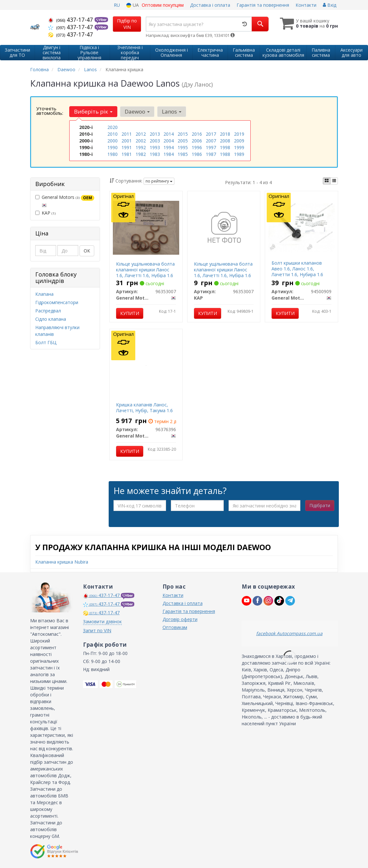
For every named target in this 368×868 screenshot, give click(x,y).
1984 (169, 154)
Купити (130, 313)
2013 (155, 134)
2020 (113, 127)
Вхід (330, 5)
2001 (127, 141)
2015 (183, 134)
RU (117, 5)
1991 (127, 147)
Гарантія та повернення (263, 5)
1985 (183, 154)
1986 (197, 154)
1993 (155, 147)
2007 (211, 141)
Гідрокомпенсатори (57, 302)
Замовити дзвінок (102, 621)
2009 (239, 141)
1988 (225, 154)
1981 (127, 154)
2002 (141, 141)
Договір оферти (180, 619)
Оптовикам (175, 627)
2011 (127, 134)
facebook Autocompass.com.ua (289, 633)
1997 (211, 147)
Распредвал (48, 311)
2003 (155, 141)
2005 (183, 141)
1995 (183, 147)
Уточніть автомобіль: (50, 111)
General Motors (65, 201)
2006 (197, 141)
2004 (169, 141)
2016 (197, 134)
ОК (87, 251)
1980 (113, 154)
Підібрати (320, 505)
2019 (239, 134)
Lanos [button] (172, 111)
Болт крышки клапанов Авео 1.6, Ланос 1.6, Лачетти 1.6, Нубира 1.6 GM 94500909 (297, 272)
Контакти (306, 5)
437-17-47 (71, 20)
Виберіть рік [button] (93, 111)
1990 (113, 147)
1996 (197, 147)
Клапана (44, 294)
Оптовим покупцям (163, 5)
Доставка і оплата (210, 5)
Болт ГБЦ (46, 342)
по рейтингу (159, 181)
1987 (211, 154)
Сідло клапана (51, 319)
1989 (239, 154)
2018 (225, 134)
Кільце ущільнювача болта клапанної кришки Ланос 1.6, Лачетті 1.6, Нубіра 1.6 (145, 270)
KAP (45, 213)
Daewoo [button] (137, 111)
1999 (239, 147)
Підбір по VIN (127, 24)
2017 (211, 134)
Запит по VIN (97, 630)
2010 (113, 134)
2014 (169, 134)
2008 (225, 141)
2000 (113, 141)
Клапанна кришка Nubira (62, 562)
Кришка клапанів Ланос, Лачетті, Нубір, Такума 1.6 (144, 408)
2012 (141, 134)
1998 (225, 147)
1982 (141, 154)
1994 (169, 147)
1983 (155, 154)
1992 (141, 147)
